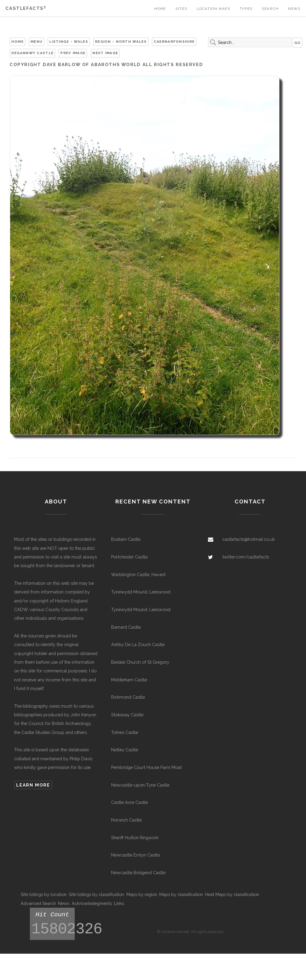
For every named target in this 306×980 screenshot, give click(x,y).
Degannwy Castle (32, 53)
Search (270, 9)
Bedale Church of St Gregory (140, 662)
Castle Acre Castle (130, 802)
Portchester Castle (129, 557)
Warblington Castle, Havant (138, 574)
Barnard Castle (126, 627)
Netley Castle (125, 750)
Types (246, 9)
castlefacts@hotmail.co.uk (249, 539)
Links (119, 903)
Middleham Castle (129, 680)
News (294, 9)
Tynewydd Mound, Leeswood (141, 592)
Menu (36, 42)
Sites (181, 9)
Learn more (33, 785)
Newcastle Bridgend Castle (138, 873)
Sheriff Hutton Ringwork (135, 838)
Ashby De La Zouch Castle (138, 644)
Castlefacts (26, 8)
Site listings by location (44, 894)
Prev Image (73, 53)
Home (160, 9)
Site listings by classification (96, 894)
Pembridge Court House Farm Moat (146, 767)
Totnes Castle (125, 732)
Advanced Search (38, 903)
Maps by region (142, 894)
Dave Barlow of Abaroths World (92, 64)
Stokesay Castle (127, 715)
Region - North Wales (121, 42)
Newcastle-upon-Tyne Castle (140, 785)
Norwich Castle (126, 820)
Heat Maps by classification (232, 894)
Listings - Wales (69, 42)
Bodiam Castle (126, 539)
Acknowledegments (92, 903)
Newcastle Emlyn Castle (136, 855)
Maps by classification (181, 894)
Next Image (105, 53)
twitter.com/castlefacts (246, 557)
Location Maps (214, 9)
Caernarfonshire (174, 42)
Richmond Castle (128, 697)
